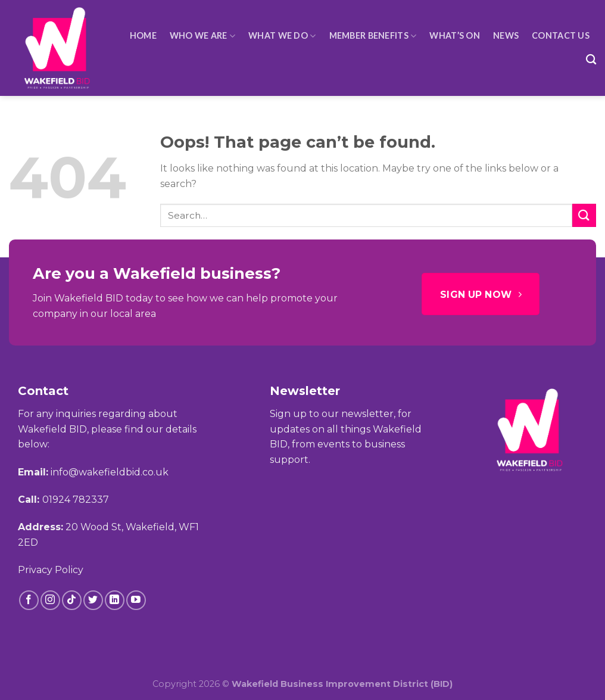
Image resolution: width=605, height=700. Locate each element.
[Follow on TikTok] (72, 600)
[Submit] (584, 215)
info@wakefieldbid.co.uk (110, 472)
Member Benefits (373, 36)
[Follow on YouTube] (136, 600)
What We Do (282, 36)
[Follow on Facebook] (29, 600)
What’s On (455, 35)
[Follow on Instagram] (50, 600)
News (506, 35)
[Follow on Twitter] (93, 600)
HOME (143, 35)
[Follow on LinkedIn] (115, 600)
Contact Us (561, 35)
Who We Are (202, 36)
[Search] (591, 60)
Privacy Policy (51, 570)
